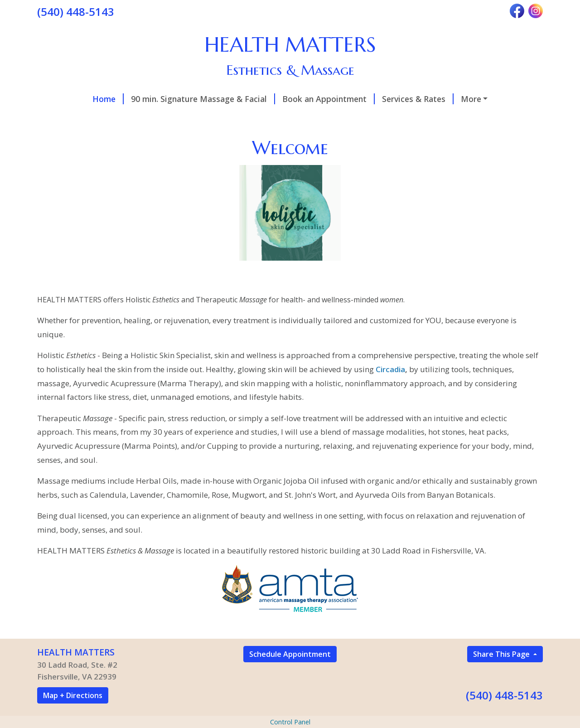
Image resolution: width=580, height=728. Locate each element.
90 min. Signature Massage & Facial (203, 99)
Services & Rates (418, 99)
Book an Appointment (329, 99)
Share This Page (502, 654)
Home (108, 99)
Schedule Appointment (290, 654)
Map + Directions (73, 695)
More (471, 99)
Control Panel (290, 722)
